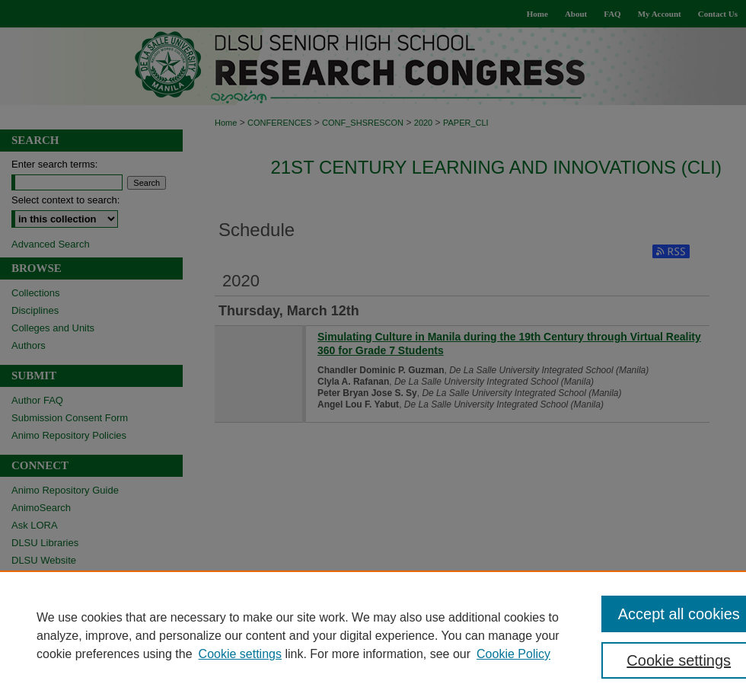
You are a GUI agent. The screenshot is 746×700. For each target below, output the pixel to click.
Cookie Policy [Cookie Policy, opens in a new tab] (513, 654)
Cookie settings (240, 654)
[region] (373, 635)
